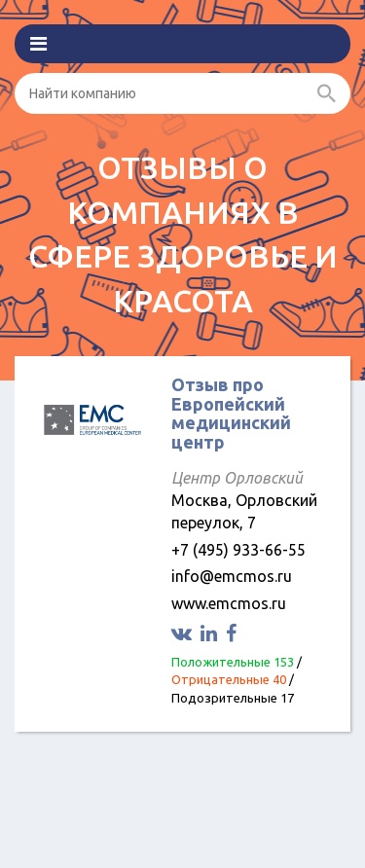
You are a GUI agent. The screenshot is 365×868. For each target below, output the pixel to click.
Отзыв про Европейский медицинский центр (231, 413)
